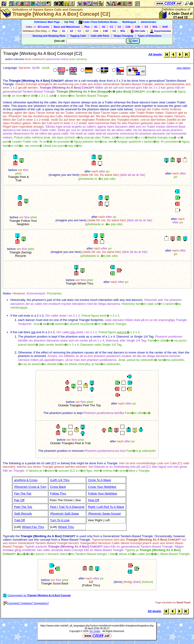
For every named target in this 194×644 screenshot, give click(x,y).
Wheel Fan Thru (33, 527)
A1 (96, 27)
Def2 (165, 27)
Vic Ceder (95, 631)
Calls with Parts (100, 36)
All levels (155, 54)
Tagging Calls (78, 36)
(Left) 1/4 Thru (60, 480)
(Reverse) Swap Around (104, 514)
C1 (111, 27)
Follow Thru (58, 493)
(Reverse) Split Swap (64, 514)
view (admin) (184, 68)
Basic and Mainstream (67, 27)
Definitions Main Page (47, 22)
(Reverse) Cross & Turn (30, 487)
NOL (155, 27)
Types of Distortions (149, 36)
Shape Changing (123, 36)
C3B (138, 27)
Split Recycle (23, 514)
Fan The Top (23, 493)
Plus (87, 27)
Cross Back (58, 487)
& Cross (26, 480)
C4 (146, 27)
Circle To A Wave (99, 480)
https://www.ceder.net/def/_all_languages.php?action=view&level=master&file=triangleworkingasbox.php (97, 626)
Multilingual (129, 22)
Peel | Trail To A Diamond (67, 507)
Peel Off (93, 500)
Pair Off (19, 500)
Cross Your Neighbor (102, 487)
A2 (104, 27)
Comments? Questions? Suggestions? (26, 603)
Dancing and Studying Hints (49, 36)
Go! (133, 41)
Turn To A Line (60, 520)
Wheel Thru (66, 527)
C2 (119, 27)
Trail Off (19, 520)
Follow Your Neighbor (103, 493)
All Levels (43, 27)
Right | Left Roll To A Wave (106, 507)
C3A (128, 27)
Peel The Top (23, 507)
